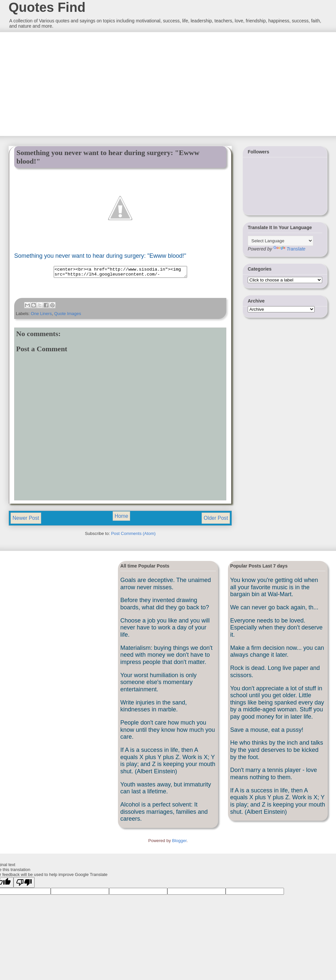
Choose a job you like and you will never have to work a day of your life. (165, 630)
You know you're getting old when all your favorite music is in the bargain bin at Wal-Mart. (274, 589)
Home (122, 518)
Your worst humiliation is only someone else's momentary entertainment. (158, 684)
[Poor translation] (24, 884)
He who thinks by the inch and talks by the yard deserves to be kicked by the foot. (277, 752)
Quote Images (68, 316)
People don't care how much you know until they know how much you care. (168, 732)
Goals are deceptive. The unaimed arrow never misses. (166, 586)
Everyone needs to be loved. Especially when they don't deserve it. (277, 630)
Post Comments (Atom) (133, 535)
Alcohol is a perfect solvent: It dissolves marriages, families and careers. (164, 814)
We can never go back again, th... (274, 609)
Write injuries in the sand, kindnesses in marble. (154, 708)
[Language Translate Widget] (280, 241)
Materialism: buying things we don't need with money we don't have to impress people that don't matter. (166, 657)
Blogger (179, 843)
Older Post (216, 520)
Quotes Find (47, 7)
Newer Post (26, 520)
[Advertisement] (58, 83)
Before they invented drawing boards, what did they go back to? (165, 606)
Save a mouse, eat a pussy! (267, 732)
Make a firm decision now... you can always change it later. (277, 653)
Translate (289, 249)
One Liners (42, 316)
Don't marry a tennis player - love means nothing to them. (274, 776)
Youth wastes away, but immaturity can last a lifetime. (166, 790)
